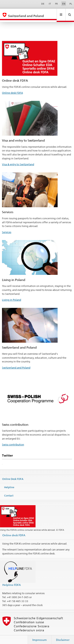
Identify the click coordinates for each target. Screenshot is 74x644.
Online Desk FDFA (13, 475)
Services (7, 228)
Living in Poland (12, 296)
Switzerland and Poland (16, 364)
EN (64, 4)
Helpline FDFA (12, 581)
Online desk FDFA (12, 89)
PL (71, 4)
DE (43, 4)
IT (50, 4)
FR (56, 4)
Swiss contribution (13, 441)
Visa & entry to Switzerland (18, 161)
